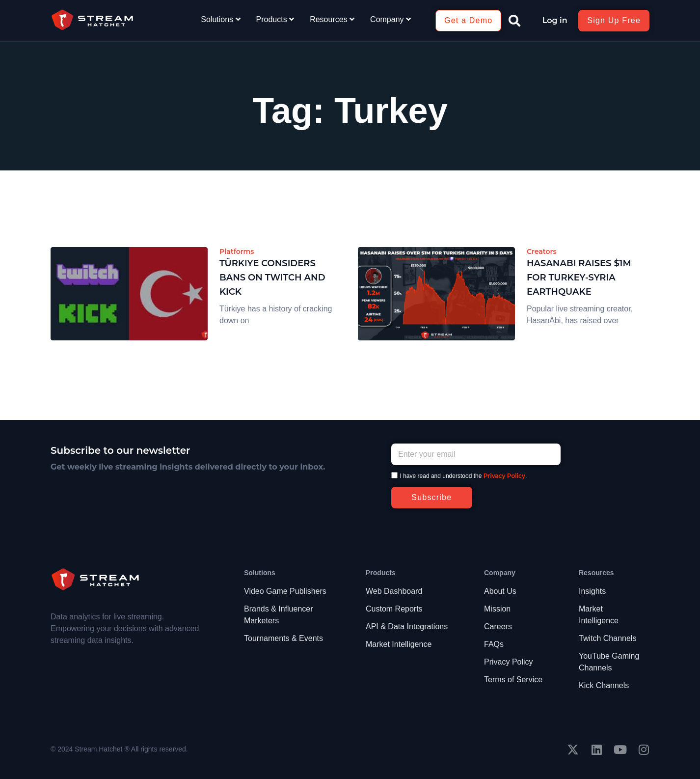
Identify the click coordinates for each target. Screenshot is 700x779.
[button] (514, 21)
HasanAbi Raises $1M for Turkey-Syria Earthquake (579, 278)
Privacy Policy (504, 476)
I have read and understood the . (464, 476)
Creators (542, 251)
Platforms (237, 251)
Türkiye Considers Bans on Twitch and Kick (272, 278)
